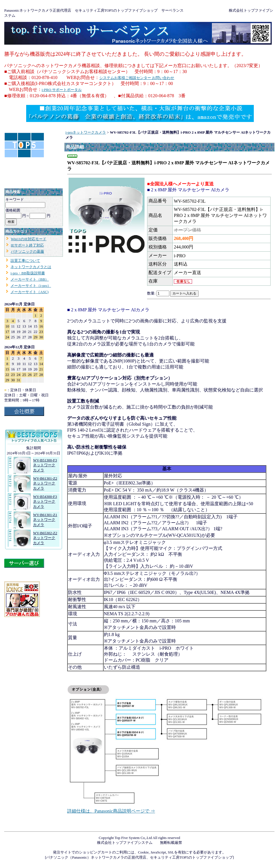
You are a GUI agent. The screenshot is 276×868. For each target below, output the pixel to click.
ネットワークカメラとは (31, 267)
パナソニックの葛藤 (27, 251)
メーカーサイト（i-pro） (31, 286)
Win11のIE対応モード (29, 239)
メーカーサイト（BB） (30, 279)
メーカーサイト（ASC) (30, 292)
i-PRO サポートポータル (62, 90)
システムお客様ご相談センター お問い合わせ (137, 78)
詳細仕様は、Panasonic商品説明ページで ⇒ (111, 811)
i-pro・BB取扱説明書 (28, 273)
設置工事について (25, 261)
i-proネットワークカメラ (86, 132)
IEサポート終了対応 (27, 245)
